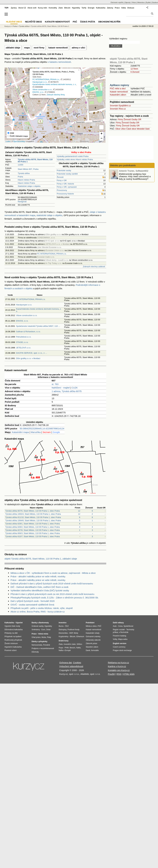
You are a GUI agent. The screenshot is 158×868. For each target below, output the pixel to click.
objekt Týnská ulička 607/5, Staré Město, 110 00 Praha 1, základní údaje (41, 559)
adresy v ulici (78, 48)
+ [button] (101, 134)
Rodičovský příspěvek (13, 640)
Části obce (131, 129)
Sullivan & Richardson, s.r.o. (28, 332)
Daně (88, 650)
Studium (155, 2)
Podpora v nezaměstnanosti (43, 648)
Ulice (123, 129)
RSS (119, 674)
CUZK (75, 388)
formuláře (95, 650)
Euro (43, 630)
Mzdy (76, 633)
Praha (20, 177)
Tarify (84, 8)
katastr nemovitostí (58, 48)
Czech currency (119, 647)
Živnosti (60, 177)
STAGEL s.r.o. (22, 342)
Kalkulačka (101, 8)
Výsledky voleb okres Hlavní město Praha (75, 159)
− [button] (101, 139)
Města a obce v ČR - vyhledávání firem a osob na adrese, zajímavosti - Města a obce (53, 573)
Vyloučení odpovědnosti (71, 666)
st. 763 (55, 384)
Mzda (44, 637)
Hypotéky (76, 8)
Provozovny (62, 190)
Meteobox (141, 2)
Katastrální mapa (20, 432)
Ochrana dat (66, 663)
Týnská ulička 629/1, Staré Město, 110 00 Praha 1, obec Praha (33, 524)
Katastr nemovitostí (119, 92)
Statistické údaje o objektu (29, 186)
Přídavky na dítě (11, 633)
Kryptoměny (64, 637)
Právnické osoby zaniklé (67, 174)
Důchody (35, 652)
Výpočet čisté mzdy (12, 626)
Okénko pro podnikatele (123, 165)
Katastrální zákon (118, 95)
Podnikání (90, 623)
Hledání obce (14, 22)
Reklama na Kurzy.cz (119, 663)
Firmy (120, 119)
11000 (20, 165)
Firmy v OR (62, 180)
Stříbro (79, 644)
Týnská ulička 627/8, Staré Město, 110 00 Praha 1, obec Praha (33, 530)
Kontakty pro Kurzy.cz (119, 670)
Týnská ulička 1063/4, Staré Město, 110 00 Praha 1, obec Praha (33, 514)
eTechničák (124, 632)
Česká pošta (88, 22)
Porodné (47, 645)
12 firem (134, 69)
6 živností (135, 72)
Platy (49, 637)
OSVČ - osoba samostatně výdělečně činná (32, 605)
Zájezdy (127, 2)
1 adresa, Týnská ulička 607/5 (67, 391)
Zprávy (14, 8)
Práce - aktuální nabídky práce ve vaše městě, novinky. (38, 576)
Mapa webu (123, 639)
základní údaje (13, 48)
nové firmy (39, 48)
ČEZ (67, 626)
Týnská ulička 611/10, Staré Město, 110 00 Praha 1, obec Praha (33, 517)
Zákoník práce (91, 643)
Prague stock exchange (122, 650)
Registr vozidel (119, 630)
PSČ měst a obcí (118, 89)
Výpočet (19, 623)
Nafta (78, 648)
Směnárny (36, 630)
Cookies (77, 663)
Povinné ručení (11, 650)
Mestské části (143, 129)
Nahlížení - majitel (61, 388)
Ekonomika (63, 633)
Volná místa (43, 634)
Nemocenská (37, 645)
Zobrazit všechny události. (94, 267)
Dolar (48, 630)
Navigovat (22, 202)
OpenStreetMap (19, 141)
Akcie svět (32, 8)
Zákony (110, 8)
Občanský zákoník (93, 640)
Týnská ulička (24, 173)
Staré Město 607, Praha (28, 169)
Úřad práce (36, 637)
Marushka (36, 432)
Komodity (53, 8)
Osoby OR (136, 119)
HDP (71, 633)
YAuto (134, 2)
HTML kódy (129, 674)
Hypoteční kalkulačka (13, 647)
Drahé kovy (64, 641)
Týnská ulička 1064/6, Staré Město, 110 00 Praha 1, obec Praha (33, 520)
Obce (118, 129)
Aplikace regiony (119, 85)
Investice (63, 623)
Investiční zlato (70, 644)
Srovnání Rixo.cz (118, 109)
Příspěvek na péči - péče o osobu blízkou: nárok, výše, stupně (42, 608)
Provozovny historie (65, 194)
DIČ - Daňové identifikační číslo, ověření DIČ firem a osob (39, 587)
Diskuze (131, 8)
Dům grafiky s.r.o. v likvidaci (28, 358)
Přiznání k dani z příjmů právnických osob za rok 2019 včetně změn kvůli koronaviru (52, 594)
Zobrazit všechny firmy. (56, 95)
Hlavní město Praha (26, 180)
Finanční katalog (119, 636)
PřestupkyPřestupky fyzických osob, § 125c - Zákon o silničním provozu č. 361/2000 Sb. (55, 598)
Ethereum (80, 637)
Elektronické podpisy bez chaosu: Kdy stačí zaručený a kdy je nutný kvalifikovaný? (135, 176)
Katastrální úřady (93, 633)
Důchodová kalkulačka (14, 630)
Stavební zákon (92, 647)
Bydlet (148, 2)
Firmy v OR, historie (65, 184)
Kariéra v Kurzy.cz (117, 666)
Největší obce (34, 22)
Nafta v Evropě (65, 650)
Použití (111, 674)
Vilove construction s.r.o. (42, 90)
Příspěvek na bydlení (13, 637)
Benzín (72, 648)
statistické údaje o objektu (50, 215)
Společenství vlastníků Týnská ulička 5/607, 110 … (38, 326)
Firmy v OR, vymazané (67, 187)
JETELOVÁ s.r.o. (23, 348)
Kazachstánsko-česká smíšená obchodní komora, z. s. (54, 84)
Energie (91, 8)
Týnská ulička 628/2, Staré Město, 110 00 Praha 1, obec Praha (33, 527)
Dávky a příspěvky (39, 641)
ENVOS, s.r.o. (38, 92)
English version (120, 643)
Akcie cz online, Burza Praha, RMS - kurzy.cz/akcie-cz (38, 612)
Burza (61, 626)
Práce (117, 8)
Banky (34, 623)
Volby (115, 639)
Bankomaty (44, 623)
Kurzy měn (43, 8)
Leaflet (8, 141)
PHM (67, 648)
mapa (27, 48)
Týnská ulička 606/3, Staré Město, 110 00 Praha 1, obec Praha (33, 533)
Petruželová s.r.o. (24, 337)
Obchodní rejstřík (117, 2)
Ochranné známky (93, 637)
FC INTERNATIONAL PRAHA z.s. (46, 79)
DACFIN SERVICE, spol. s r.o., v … (32, 353)
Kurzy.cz (8, 26)
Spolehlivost (128, 626)
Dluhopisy (63, 630)
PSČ (75, 22)
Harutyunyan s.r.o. (40, 82)
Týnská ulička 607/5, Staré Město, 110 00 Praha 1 (50, 26)
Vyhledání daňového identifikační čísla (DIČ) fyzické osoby (40, 590)
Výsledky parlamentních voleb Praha (73, 156)
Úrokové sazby (37, 626)
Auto (115, 626)
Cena (120, 626)
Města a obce (91, 626)
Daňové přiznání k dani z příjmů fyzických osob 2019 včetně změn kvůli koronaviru (52, 584)
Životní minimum (11, 643)
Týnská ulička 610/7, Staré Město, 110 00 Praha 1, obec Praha (33, 536)
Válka (123, 8)
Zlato (61, 8)
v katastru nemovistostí (59, 62)
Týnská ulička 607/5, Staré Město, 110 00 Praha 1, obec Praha (33, 511)
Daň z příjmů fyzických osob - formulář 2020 (33, 601)
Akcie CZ (22, 8)
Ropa (61, 648)
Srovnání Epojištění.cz (120, 106)
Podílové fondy (73, 630)
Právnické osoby (64, 170)
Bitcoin (67, 8)
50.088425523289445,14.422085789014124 (42, 428)
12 (79, 511)
